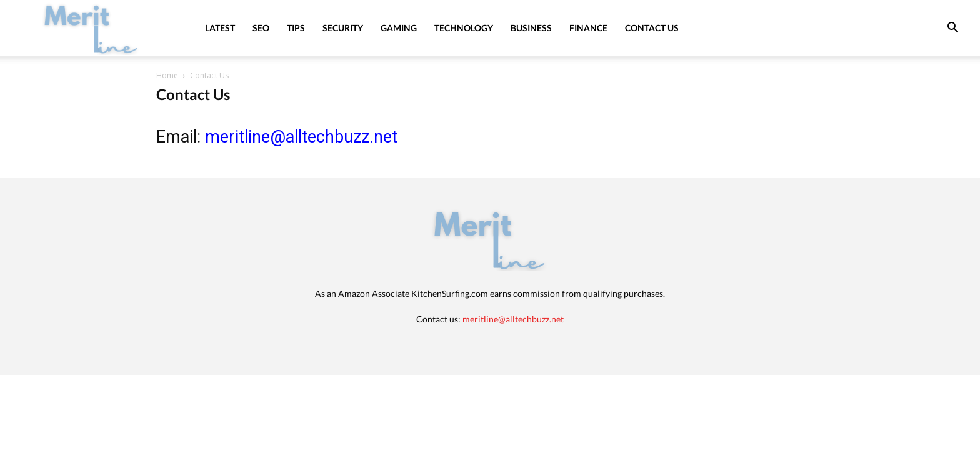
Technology (464, 28)
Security (343, 28)
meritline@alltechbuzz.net (301, 137)
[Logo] (91, 28)
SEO (261, 28)
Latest (220, 28)
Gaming (399, 28)
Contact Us (652, 28)
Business (531, 28)
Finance (588, 28)
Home (167, 75)
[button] (952, 29)
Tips (296, 28)
